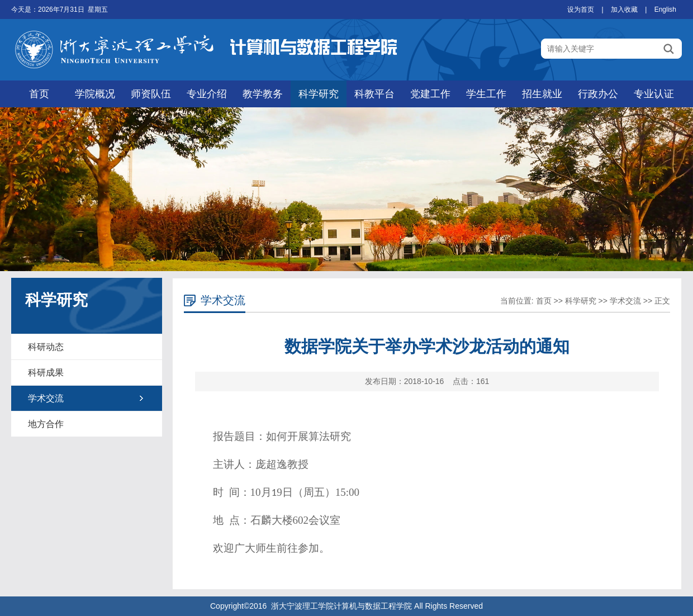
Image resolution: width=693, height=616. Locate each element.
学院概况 (95, 94)
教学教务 (263, 94)
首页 (39, 94)
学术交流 (46, 398)
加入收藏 (624, 10)
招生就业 (542, 94)
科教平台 (374, 94)
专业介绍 (207, 94)
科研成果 (46, 373)
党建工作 (430, 94)
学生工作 (486, 94)
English (665, 10)
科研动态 (46, 347)
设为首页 (581, 10)
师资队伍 (151, 94)
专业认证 (654, 94)
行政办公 (598, 94)
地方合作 (46, 424)
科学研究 (319, 94)
